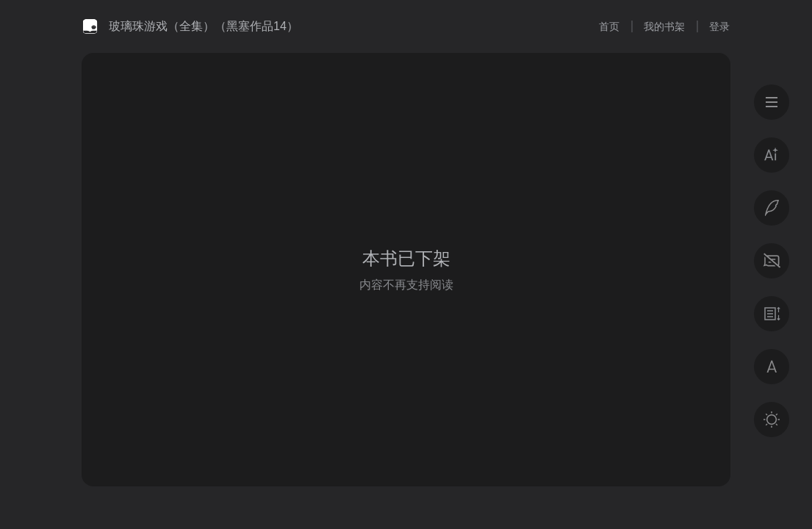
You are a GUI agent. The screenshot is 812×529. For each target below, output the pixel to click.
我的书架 (664, 26)
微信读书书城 (90, 26)
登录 (719, 26)
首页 (609, 26)
